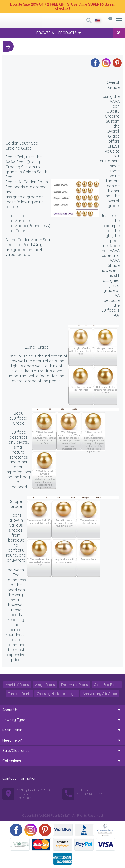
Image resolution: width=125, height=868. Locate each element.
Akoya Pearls (45, 685)
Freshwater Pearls (74, 685)
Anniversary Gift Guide (100, 694)
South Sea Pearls (107, 685)
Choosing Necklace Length (57, 694)
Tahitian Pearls (19, 694)
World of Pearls (17, 685)
